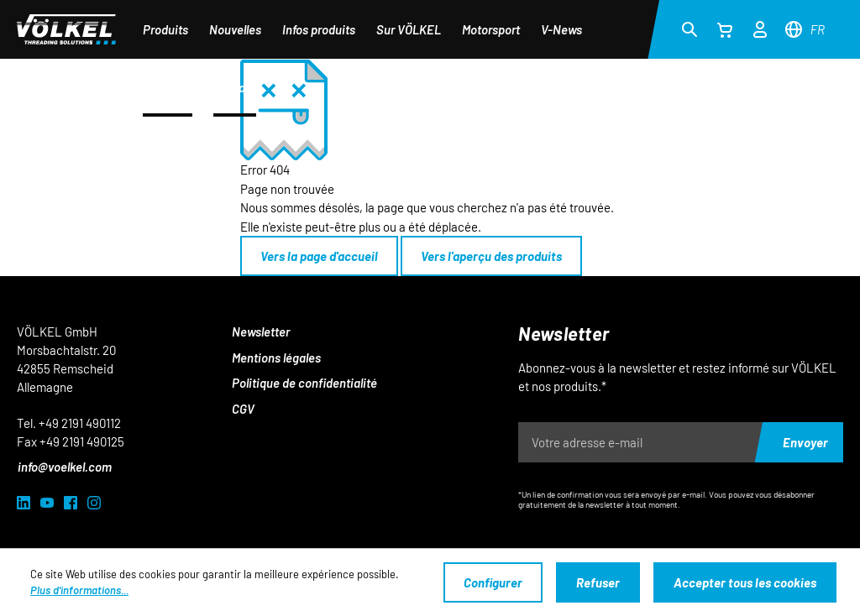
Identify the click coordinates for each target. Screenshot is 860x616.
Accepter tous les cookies (745, 582)
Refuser (598, 582)
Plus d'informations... (79, 590)
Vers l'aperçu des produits (491, 256)
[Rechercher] (690, 29)
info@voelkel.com (65, 467)
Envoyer (805, 442)
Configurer (493, 582)
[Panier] (725, 29)
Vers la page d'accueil (319, 256)
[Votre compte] (760, 27)
